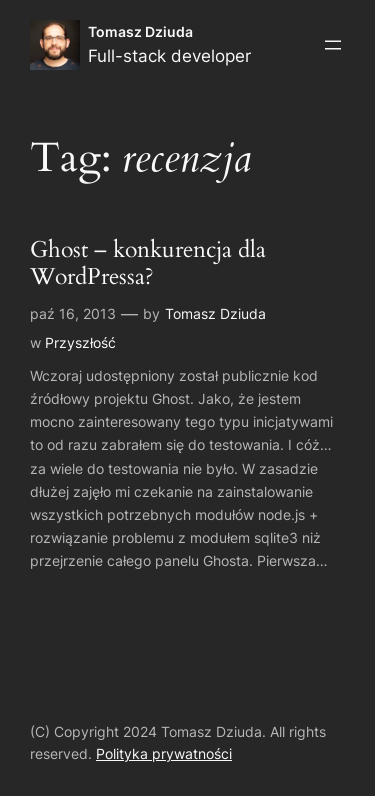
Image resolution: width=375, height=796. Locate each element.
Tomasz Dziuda (140, 31)
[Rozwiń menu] (333, 45)
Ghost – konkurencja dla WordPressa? (148, 264)
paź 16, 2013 (73, 313)
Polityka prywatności (164, 753)
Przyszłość (80, 342)
